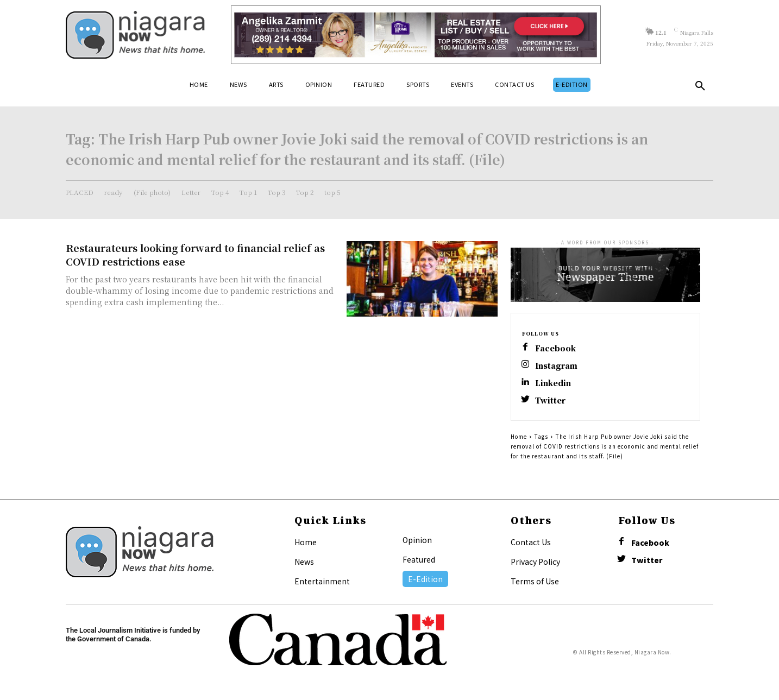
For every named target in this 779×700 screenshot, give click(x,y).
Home (519, 436)
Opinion (417, 540)
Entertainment (322, 581)
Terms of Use (535, 581)
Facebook (555, 348)
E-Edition (425, 579)
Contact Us (531, 542)
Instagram (556, 366)
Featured (419, 559)
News (304, 562)
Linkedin (553, 383)
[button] (700, 88)
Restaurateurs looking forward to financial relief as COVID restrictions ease (195, 254)
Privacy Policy (535, 562)
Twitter (550, 401)
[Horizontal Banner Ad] (416, 35)
